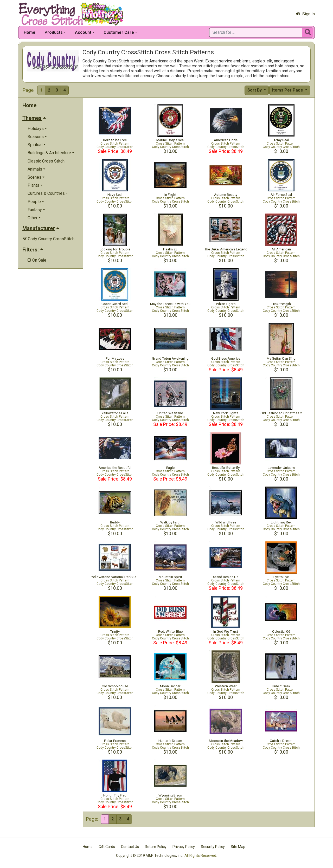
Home (30, 32)
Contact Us (130, 847)
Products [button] (54, 32)
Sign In (305, 14)
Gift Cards (107, 847)
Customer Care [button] (119, 32)
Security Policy (213, 847)
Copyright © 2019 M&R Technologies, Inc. (150, 856)
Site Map (238, 847)
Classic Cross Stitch (46, 161)
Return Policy (156, 847)
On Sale (37, 260)
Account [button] (83, 32)
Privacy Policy (184, 847)
